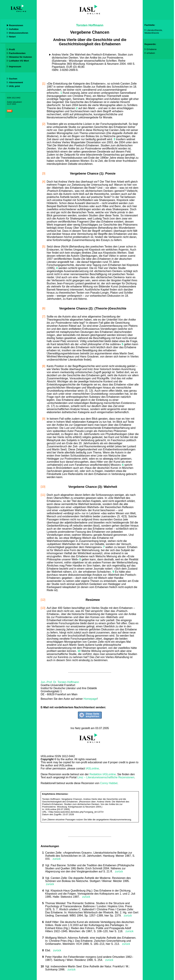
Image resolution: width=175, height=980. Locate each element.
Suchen (13, 79)
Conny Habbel (109, 783)
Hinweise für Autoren (21, 57)
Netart (12, 37)
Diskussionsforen (19, 33)
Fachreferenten (17, 53)
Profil (12, 49)
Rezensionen (16, 25)
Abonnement (16, 82)
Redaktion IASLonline (103, 774)
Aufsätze (14, 29)
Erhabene (152, 49)
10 (43, 966)
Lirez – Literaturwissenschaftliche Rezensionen (106, 777)
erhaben (151, 53)
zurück (55, 859)
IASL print (14, 86)
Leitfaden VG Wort (19, 61)
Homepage (90, 699)
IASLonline (92, 768)
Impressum (15, 67)
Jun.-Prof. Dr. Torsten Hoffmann (60, 682)
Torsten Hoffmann (90, 25)
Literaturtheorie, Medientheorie (154, 32)
